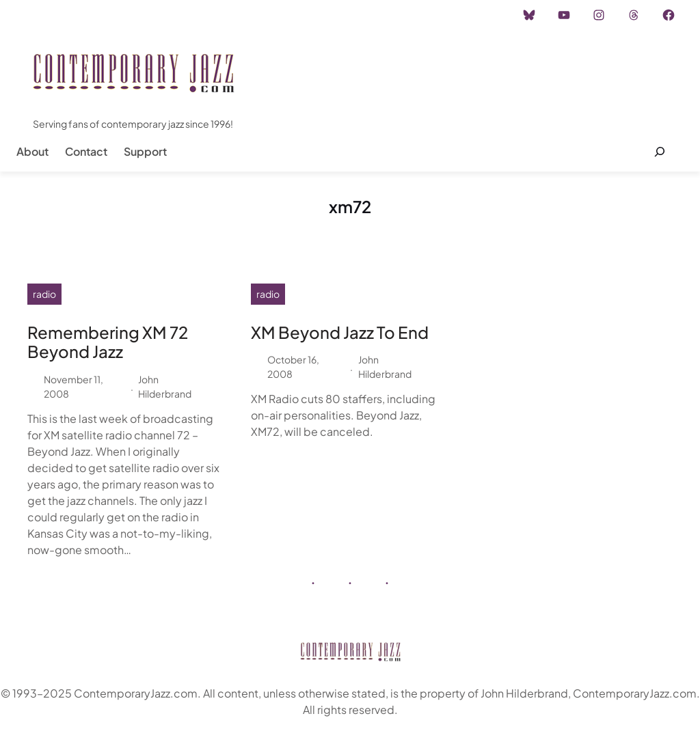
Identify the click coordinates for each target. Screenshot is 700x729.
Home (47, 15)
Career (239, 15)
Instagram (100, 15)
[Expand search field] (659, 151)
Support (145, 151)
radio (44, 294)
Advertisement (173, 15)
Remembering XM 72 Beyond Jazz (108, 342)
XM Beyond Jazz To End (340, 332)
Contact (86, 151)
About (32, 151)
